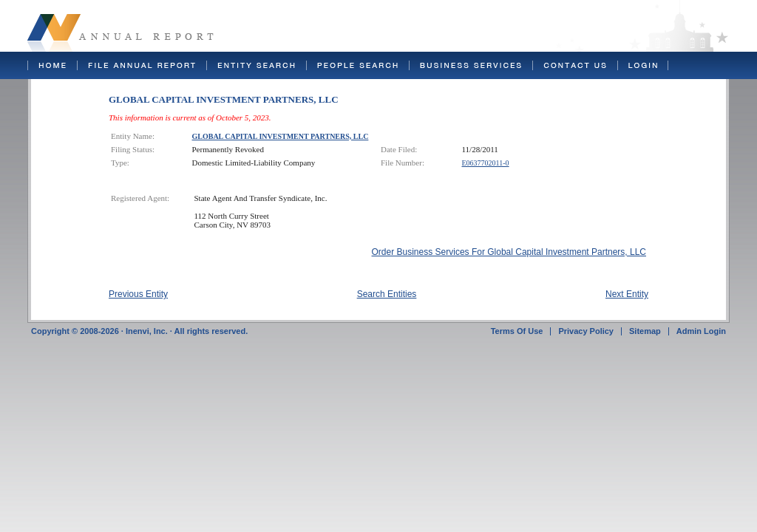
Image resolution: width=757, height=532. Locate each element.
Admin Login (701, 331)
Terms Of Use (517, 331)
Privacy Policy (586, 331)
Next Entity (627, 294)
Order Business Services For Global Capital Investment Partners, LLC (509, 252)
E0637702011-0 (486, 163)
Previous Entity (138, 294)
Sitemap (645, 331)
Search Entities (387, 294)
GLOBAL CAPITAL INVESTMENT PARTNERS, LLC (281, 136)
